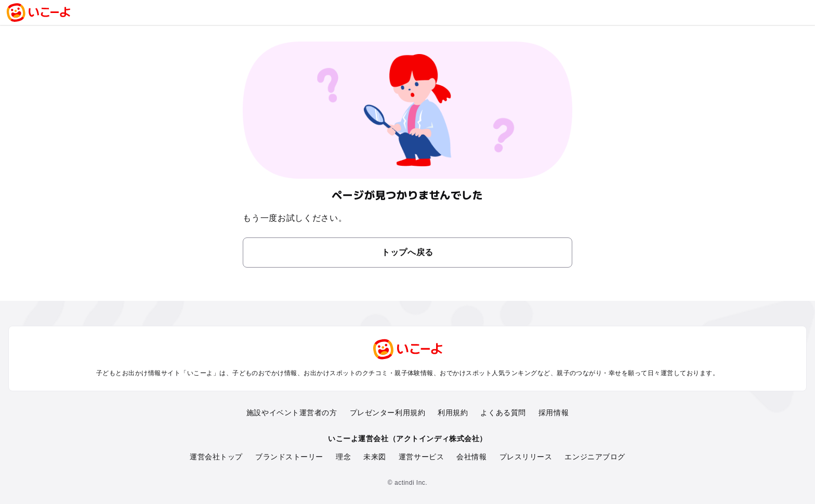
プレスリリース (526, 457)
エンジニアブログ (595, 457)
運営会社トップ (216, 457)
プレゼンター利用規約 (388, 413)
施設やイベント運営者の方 (292, 413)
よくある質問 (503, 413)
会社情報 (471, 457)
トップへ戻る (407, 252)
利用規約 (453, 413)
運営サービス (421, 457)
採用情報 (554, 413)
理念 (343, 457)
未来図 (375, 457)
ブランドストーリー (289, 457)
